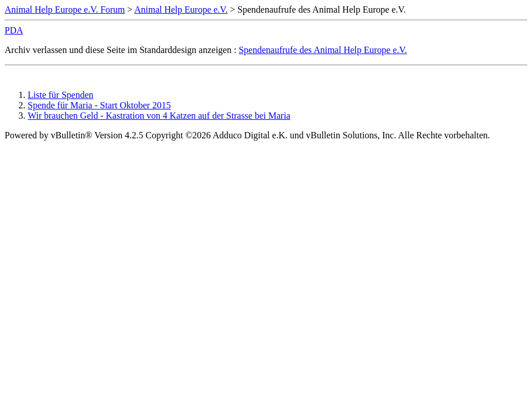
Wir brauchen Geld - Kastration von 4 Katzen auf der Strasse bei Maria (159, 116)
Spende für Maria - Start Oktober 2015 (99, 105)
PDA (14, 30)
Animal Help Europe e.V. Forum (65, 10)
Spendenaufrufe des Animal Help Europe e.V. (323, 50)
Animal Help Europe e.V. (181, 10)
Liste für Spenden (61, 95)
